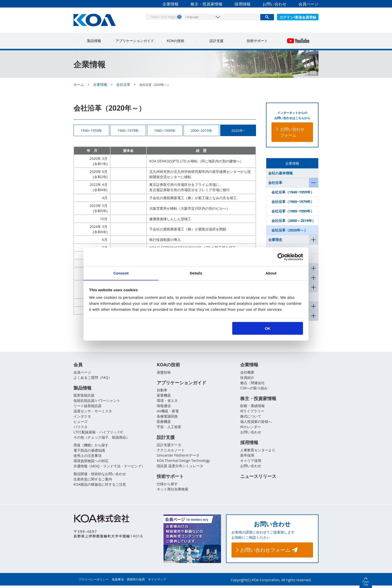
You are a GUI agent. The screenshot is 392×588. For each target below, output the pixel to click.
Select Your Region (160, 17)
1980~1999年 (165, 131)
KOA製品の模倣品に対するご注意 (100, 486)
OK (268, 328)
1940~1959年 (91, 131)
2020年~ (238, 131)
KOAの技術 (175, 41)
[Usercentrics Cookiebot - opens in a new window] (281, 257)
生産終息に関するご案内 (93, 481)
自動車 (162, 392)
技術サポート (257, 41)
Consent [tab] (121, 273)
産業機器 (164, 397)
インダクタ (82, 418)
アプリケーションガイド (135, 41)
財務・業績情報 (252, 408)
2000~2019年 (201, 131)
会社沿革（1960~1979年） (293, 202)
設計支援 (216, 41)
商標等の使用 (136, 582)
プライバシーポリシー (93, 582)
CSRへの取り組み (254, 389)
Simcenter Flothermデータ (178, 458)
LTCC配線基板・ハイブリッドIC (98, 434)
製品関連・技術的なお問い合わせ (100, 476)
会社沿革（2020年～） (289, 230)
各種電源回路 (167, 418)
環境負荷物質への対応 (91, 463)
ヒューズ (80, 423)
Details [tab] (196, 273)
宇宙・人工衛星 (169, 429)
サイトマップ (157, 582)
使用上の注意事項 (87, 458)
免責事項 (118, 582)
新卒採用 (247, 458)
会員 (78, 366)
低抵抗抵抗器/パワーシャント (97, 402)
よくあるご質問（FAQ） (93, 379)
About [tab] (271, 273)
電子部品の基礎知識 (89, 452)
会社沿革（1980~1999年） (293, 211)
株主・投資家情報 (206, 4)
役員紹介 (247, 379)
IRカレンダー (251, 429)
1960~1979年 (128, 131)
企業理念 (275, 240)
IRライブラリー (252, 413)
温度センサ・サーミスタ (93, 413)
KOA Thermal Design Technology (183, 463)
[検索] (241, 17)
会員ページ (308, 4)
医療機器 (164, 423)
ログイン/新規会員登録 (298, 17)
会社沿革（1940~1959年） (293, 192)
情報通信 (164, 408)
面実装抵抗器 (84, 397)
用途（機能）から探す (91, 447)
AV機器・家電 (168, 413)
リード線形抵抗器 (87, 408)
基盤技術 (164, 374)
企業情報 (170, 4)
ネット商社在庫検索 (172, 492)
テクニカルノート (171, 452)
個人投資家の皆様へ (256, 423)
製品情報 (94, 41)
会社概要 (247, 374)
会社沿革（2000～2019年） (293, 221)
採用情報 (242, 4)
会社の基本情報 (280, 173)
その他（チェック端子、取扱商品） (101, 439)
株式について (251, 418)
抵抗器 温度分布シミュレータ (180, 468)
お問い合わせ (274, 4)
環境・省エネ (167, 402)
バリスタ (80, 429)
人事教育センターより (258, 452)
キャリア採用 (251, 463)
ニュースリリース (258, 479)
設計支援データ (169, 447)
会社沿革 (275, 183)
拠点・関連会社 (252, 384)
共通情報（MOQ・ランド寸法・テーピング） (109, 468)
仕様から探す (167, 486)
